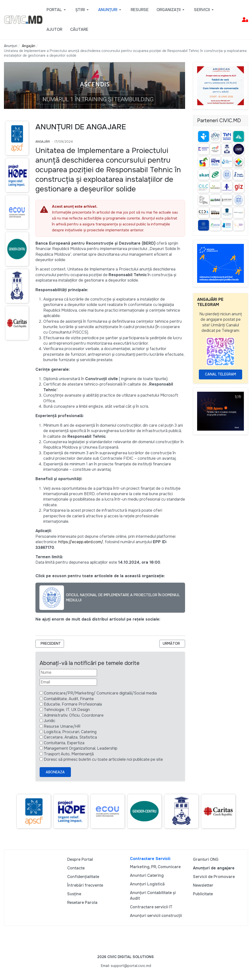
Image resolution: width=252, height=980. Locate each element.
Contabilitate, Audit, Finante (69, 699)
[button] (57, 10)
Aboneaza (55, 772)
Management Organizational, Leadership (81, 748)
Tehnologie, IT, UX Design (67, 710)
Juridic (50, 721)
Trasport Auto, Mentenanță (69, 754)
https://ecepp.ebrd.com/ (81, 542)
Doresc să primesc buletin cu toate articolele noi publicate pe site (103, 759)
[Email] (68, 682)
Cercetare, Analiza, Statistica (70, 737)
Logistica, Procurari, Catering (70, 732)
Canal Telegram (220, 374)
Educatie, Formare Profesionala (73, 704)
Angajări (43, 142)
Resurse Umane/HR (62, 726)
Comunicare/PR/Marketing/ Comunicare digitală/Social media (100, 693)
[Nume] (68, 673)
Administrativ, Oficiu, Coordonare (74, 715)
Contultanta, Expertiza (64, 743)
